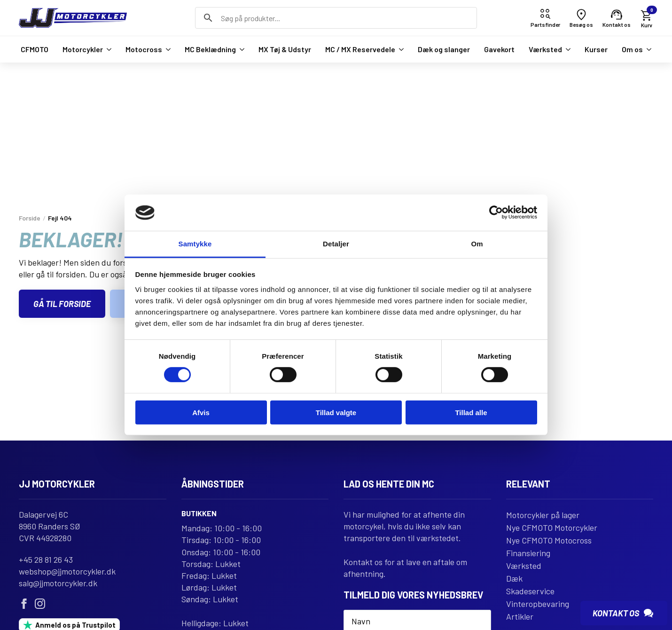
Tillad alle (471, 412)
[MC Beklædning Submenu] (240, 49)
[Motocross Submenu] (166, 49)
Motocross (144, 49)
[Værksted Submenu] (566, 49)
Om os (632, 49)
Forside (30, 218)
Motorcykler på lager (543, 515)
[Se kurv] (647, 18)
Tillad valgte (336, 412)
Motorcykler (83, 49)
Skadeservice (530, 591)
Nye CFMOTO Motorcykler (552, 528)
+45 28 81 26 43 (46, 559)
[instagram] (40, 604)
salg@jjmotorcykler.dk (58, 583)
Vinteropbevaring (538, 604)
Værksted (545, 49)
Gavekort (499, 49)
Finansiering (528, 553)
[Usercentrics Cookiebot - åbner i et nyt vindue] (496, 213)
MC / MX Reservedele (360, 49)
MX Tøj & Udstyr (285, 49)
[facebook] (24, 604)
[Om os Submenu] (647, 49)
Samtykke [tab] (195, 244)
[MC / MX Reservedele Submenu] (399, 49)
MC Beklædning (210, 49)
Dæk (514, 578)
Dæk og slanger (444, 49)
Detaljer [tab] (336, 244)
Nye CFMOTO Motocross (549, 540)
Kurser (596, 49)
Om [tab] (477, 244)
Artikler (520, 616)
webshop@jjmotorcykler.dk (67, 571)
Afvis (201, 412)
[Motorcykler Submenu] (107, 49)
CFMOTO (35, 49)
